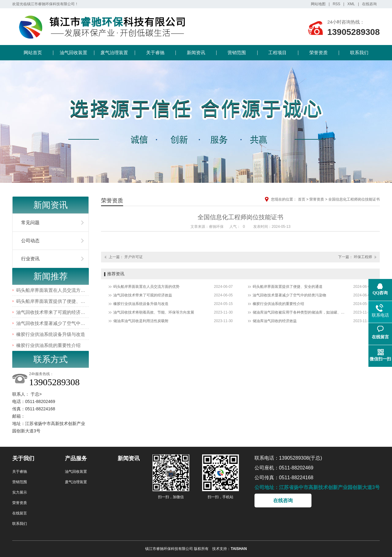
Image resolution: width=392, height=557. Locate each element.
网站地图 (318, 4)
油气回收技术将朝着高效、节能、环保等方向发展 (154, 312)
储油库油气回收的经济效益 (275, 321)
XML (351, 4)
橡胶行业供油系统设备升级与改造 (51, 334)
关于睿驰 (155, 53)
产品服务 (76, 458)
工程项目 (277, 53)
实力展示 (20, 492)
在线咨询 (369, 4)
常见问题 (30, 222)
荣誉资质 (318, 53)
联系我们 (359, 53)
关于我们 (23, 458)
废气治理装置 (114, 53)
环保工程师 (363, 257)
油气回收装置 (73, 53)
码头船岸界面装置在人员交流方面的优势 (58, 290)
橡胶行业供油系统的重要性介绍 (48, 345)
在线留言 (20, 513)
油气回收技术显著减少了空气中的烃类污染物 (62, 323)
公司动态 (30, 241)
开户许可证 (134, 257)
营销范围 (237, 53)
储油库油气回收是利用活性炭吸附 (141, 321)
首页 (302, 199)
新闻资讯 (196, 53)
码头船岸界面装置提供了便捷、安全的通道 (60, 301)
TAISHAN (239, 549)
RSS (336, 4)
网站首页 (33, 53)
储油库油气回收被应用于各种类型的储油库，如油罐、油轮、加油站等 (299, 312)
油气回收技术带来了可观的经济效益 (53, 312)
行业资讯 (30, 259)
